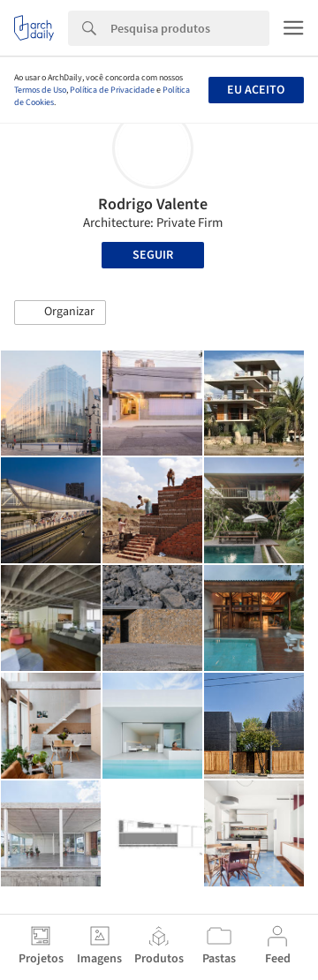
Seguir (153, 255)
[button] (60, 313)
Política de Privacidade (112, 90)
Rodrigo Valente (153, 204)
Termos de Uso (40, 90)
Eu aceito (256, 90)
